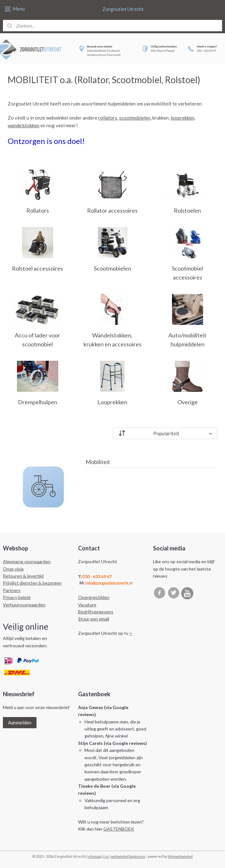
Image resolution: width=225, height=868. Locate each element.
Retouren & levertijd (23, 576)
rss (106, 856)
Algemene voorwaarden (27, 561)
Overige (188, 402)
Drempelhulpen (38, 402)
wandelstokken (24, 125)
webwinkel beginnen (128, 856)
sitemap (95, 856)
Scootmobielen (112, 268)
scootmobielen (135, 118)
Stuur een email (94, 619)
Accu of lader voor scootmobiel (37, 339)
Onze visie (13, 569)
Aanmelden (20, 722)
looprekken (182, 118)
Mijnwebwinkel (180, 856)
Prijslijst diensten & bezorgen (32, 583)
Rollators (38, 210)
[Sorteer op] (165, 433)
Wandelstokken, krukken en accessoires (112, 339)
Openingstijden (94, 597)
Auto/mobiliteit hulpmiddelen (187, 339)
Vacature (87, 605)
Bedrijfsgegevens (96, 612)
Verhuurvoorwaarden (24, 605)
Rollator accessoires (112, 210)
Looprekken (112, 402)
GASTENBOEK (119, 829)
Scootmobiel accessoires (187, 273)
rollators (108, 118)
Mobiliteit (98, 462)
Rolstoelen (187, 210)
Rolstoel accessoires (37, 268)
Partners (12, 590)
